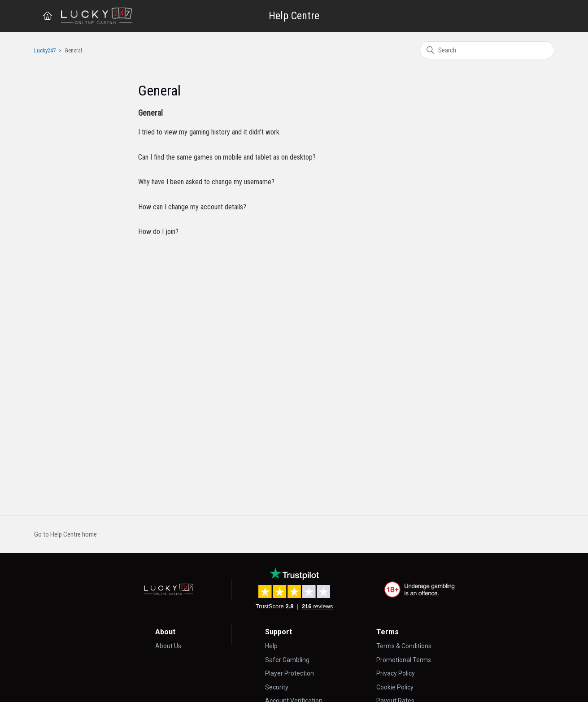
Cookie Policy (395, 687)
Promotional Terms (404, 660)
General (150, 113)
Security (277, 687)
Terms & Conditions (404, 646)
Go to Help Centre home (65, 534)
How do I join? (158, 232)
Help (271, 646)
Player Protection (290, 673)
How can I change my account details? (192, 207)
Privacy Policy (396, 673)
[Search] (487, 50)
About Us (168, 646)
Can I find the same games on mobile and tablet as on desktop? (227, 157)
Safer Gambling (287, 660)
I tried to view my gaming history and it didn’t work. (209, 132)
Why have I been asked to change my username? (206, 182)
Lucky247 (45, 50)
